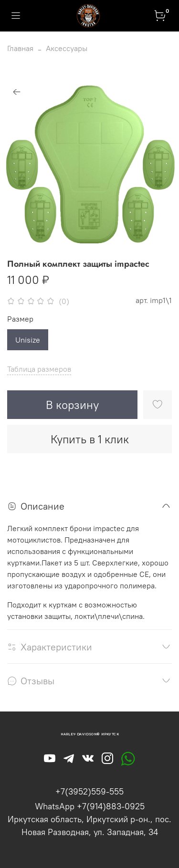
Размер (20, 319)
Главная (20, 48)
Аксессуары (67, 48)
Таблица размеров (39, 369)
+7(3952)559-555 (89, 791)
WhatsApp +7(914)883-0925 (90, 806)
